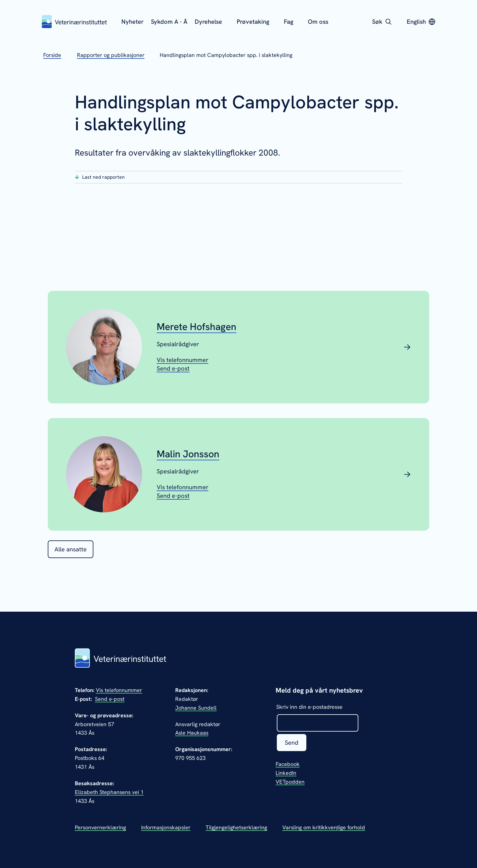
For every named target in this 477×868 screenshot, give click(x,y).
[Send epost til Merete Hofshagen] (173, 368)
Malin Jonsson (188, 454)
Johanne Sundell (196, 708)
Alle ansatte (71, 549)
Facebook (288, 764)
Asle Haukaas (192, 733)
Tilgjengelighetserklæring (236, 827)
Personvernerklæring (100, 827)
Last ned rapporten (103, 177)
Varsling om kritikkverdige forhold (324, 827)
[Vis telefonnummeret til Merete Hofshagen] (183, 360)
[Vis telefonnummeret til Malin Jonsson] (183, 487)
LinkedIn (286, 773)
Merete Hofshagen (197, 327)
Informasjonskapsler (166, 827)
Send (292, 743)
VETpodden (290, 782)
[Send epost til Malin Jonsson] (173, 496)
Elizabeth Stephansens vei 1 (109, 792)
